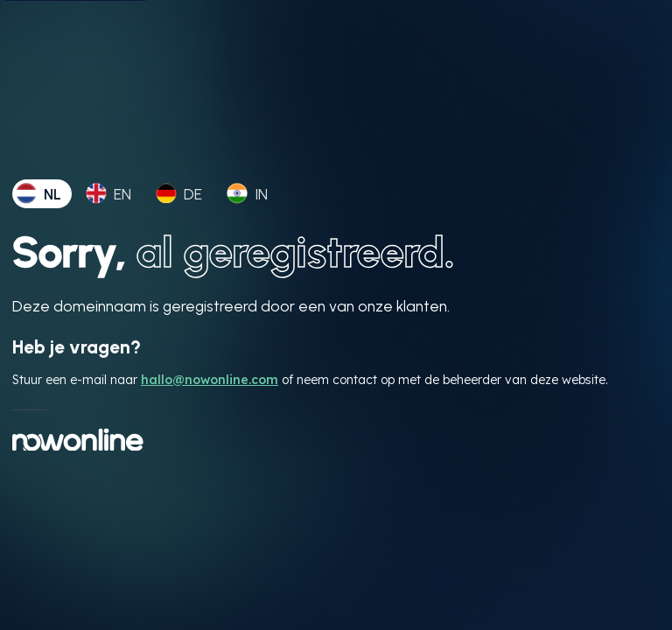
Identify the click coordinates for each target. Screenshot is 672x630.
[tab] (42, 194)
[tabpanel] (336, 339)
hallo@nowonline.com (210, 380)
